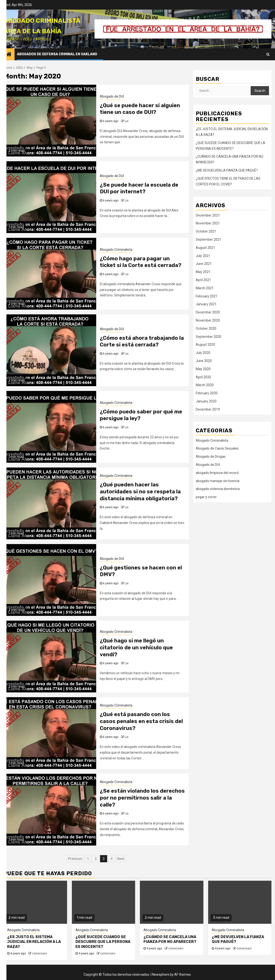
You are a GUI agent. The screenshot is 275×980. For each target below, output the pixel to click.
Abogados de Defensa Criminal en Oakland (57, 54)
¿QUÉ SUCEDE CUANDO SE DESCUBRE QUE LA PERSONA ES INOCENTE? (103, 942)
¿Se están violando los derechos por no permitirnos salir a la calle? (142, 798)
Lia (127, 121)
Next (121, 859)
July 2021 (203, 256)
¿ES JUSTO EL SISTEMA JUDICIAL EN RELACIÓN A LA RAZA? (34, 942)
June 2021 (204, 264)
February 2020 (207, 393)
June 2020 (204, 361)
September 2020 (209, 337)
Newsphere (161, 974)
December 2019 (208, 409)
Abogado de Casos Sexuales (217, 448)
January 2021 (206, 304)
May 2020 (203, 369)
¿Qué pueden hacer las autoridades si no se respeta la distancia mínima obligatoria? (140, 491)
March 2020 (205, 385)
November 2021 (208, 223)
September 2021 (209, 239)
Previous (75, 859)
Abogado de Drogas (211, 457)
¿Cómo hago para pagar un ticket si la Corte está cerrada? (141, 262)
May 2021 (203, 272)
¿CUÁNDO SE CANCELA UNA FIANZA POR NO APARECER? (170, 939)
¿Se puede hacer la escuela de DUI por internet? (139, 188)
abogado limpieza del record (217, 473)
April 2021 (203, 280)
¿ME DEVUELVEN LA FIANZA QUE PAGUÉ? (227, 170)
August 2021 (205, 248)
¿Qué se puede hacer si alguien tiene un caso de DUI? (140, 109)
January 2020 (206, 401)
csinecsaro (40, 953)
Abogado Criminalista (116, 250)
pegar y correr (206, 497)
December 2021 (208, 215)
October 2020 (206, 329)
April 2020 (203, 377)
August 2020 (205, 345)
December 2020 (208, 312)
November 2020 (208, 320)
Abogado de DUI (112, 96)
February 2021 (207, 296)
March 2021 (205, 288)
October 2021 (206, 231)
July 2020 (203, 353)
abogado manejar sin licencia (218, 481)
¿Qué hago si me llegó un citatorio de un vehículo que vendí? (136, 647)
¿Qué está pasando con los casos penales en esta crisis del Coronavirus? (141, 721)
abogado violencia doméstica (218, 489)
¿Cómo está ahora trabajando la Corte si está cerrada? (142, 341)
